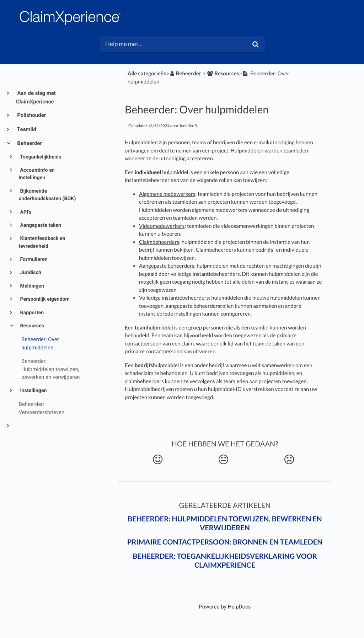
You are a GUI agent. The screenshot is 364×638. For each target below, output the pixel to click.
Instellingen (33, 391)
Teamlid (26, 129)
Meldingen (31, 286)
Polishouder (31, 115)
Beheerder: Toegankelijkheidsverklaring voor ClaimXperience (225, 561)
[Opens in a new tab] (225, 607)
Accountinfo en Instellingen (37, 174)
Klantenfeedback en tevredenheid (42, 242)
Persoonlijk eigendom (44, 299)
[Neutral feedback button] (224, 460)
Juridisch (30, 273)
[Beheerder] (185, 74)
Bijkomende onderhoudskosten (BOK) (47, 195)
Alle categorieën (147, 74)
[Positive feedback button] (158, 460)
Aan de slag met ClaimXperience (36, 97)
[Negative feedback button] (289, 460)
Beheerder (29, 143)
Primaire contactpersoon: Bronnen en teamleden (225, 542)
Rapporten (31, 313)
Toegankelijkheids (40, 157)
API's (25, 212)
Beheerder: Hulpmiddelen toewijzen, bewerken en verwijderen (225, 523)
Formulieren (33, 259)
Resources (31, 326)
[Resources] (223, 74)
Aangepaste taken (40, 225)
